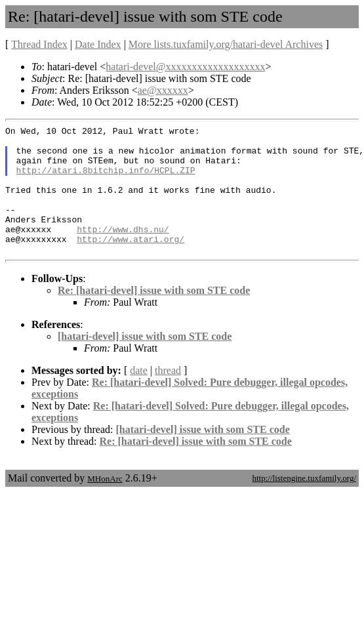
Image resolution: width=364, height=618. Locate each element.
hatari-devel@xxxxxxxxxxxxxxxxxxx (185, 67)
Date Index (98, 44)
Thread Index (39, 44)
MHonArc (105, 504)
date (139, 396)
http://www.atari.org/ (131, 262)
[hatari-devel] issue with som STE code (145, 362)
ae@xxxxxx (163, 90)
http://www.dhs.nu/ (123, 251)
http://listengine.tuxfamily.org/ (304, 504)
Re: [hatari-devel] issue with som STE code (154, 316)
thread (168, 396)
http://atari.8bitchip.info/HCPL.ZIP (106, 180)
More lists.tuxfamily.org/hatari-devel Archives (226, 44)
